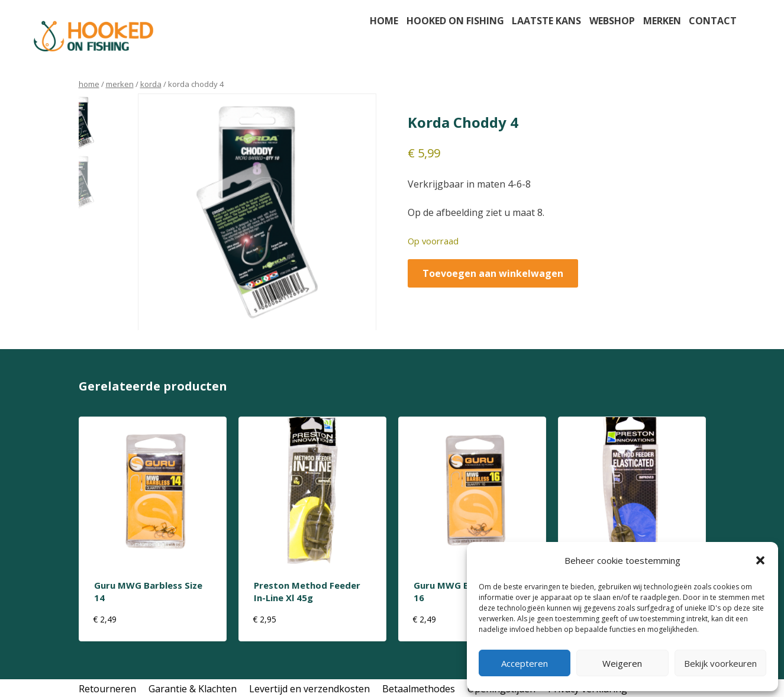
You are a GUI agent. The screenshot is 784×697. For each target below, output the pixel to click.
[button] (760, 560)
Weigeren (622, 663)
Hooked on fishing (455, 21)
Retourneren (107, 689)
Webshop (612, 21)
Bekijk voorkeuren (720, 663)
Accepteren (525, 663)
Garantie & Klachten (193, 689)
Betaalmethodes (419, 689)
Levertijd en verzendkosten (309, 689)
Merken (662, 21)
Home (384, 21)
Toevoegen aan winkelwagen (493, 273)
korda (151, 84)
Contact (713, 21)
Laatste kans (546, 21)
